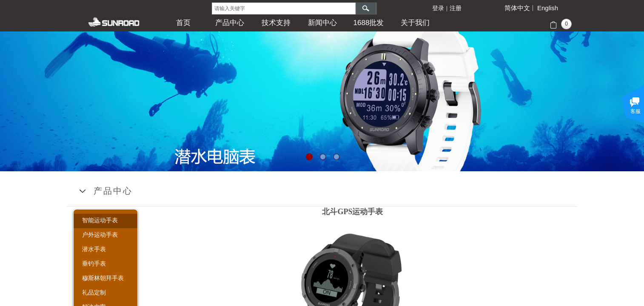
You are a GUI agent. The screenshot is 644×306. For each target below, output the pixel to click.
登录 (438, 8)
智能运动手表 (100, 220)
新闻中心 (322, 23)
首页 (183, 23)
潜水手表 (94, 249)
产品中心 (230, 23)
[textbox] (284, 8)
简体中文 (517, 8)
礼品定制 (94, 292)
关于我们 (415, 23)
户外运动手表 (100, 235)
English (548, 8)
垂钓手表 (94, 263)
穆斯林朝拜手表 (103, 278)
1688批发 (369, 23)
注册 (456, 8)
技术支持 (276, 23)
